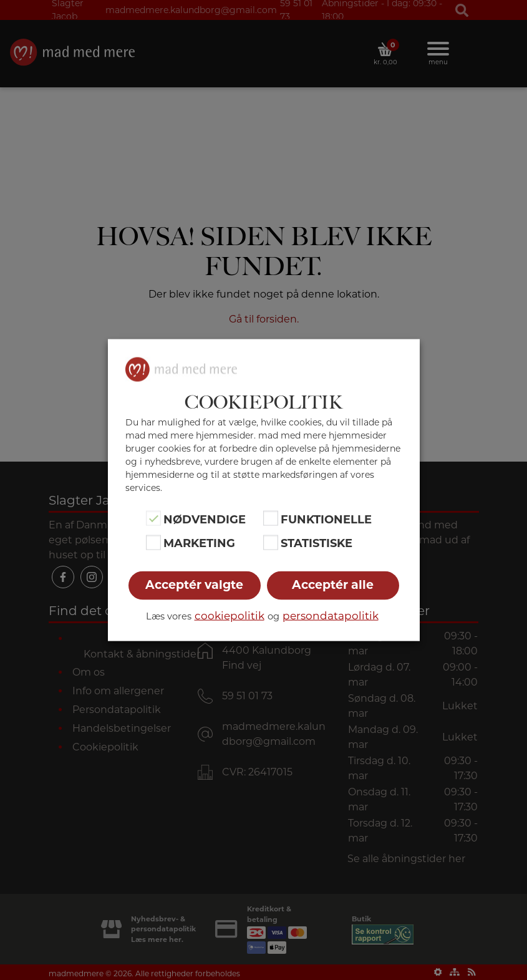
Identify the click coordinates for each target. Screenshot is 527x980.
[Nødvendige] (153, 518)
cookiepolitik (230, 615)
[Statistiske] (271, 542)
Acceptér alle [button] (333, 584)
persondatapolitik (331, 615)
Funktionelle (326, 520)
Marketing (199, 543)
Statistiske (317, 543)
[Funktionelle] (271, 518)
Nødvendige (205, 520)
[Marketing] (153, 542)
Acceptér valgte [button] (194, 584)
